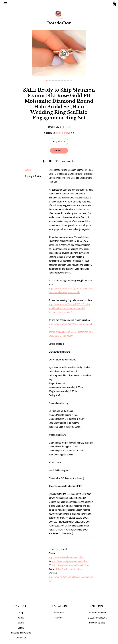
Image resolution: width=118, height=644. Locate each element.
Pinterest (59, 618)
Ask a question (68, 161)
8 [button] (68, 80)
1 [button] (47, 80)
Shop (21, 612)
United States (62, 133)
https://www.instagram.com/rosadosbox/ (70, 561)
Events (21, 623)
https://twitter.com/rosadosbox (70, 569)
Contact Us (21, 638)
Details (29, 170)
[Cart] (114, 5)
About (21, 618)
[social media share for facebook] (44, 161)
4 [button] (56, 80)
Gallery (21, 628)
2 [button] (50, 80)
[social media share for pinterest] (57, 161)
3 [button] (53, 80)
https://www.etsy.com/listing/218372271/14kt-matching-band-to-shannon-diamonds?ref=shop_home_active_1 (69, 308)
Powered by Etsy (97, 623)
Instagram (59, 612)
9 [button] (71, 80)
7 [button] (65, 80)
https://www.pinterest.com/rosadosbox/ (67, 557)
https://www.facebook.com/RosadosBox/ (71, 565)
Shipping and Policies (21, 633)
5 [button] (59, 80)
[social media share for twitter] (51, 161)
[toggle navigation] (6, 4)
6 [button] (62, 80)
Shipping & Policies (34, 176)
